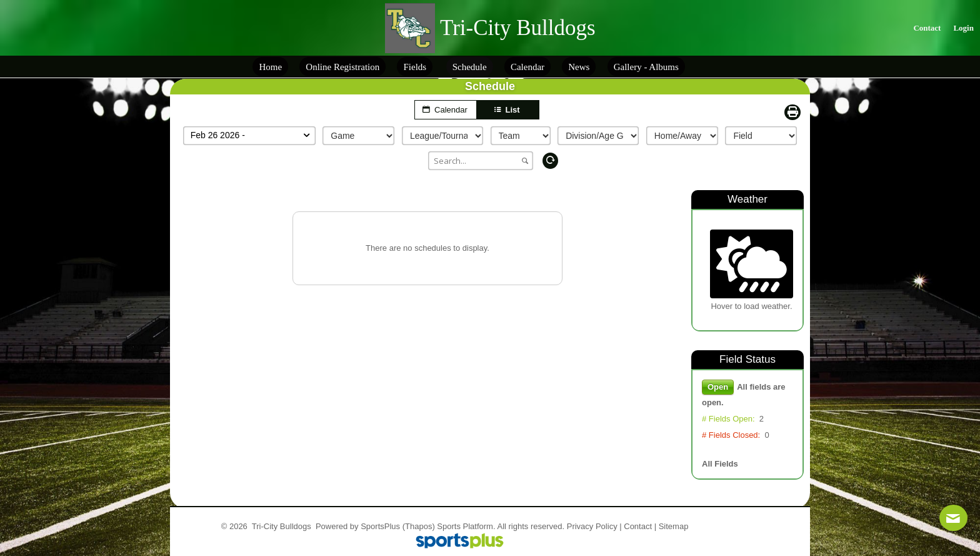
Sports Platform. (466, 526)
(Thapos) (419, 526)
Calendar (445, 109)
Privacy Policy (592, 526)
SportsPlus (380, 526)
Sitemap (674, 526)
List (507, 110)
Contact (638, 526)
